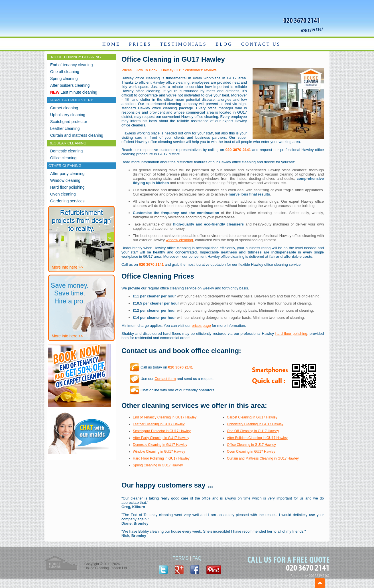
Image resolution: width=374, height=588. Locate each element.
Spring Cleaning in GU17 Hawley (158, 465)
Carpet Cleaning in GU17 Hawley (252, 417)
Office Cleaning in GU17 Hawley (251, 445)
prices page (201, 326)
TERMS (180, 558)
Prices (127, 70)
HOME (111, 44)
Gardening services (67, 201)
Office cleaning (63, 158)
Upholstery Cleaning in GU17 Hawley (255, 424)
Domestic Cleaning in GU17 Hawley (160, 445)
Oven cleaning (63, 194)
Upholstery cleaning (68, 115)
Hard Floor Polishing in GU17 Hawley (161, 458)
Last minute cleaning (74, 92)
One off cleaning (65, 72)
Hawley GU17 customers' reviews (189, 70)
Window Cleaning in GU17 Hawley (159, 452)
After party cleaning (67, 174)
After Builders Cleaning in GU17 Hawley (257, 438)
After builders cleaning (70, 85)
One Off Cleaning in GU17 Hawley (253, 431)
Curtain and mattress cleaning (77, 135)
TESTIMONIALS (183, 44)
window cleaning (179, 240)
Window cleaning (65, 180)
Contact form (165, 379)
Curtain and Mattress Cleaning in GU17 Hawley (263, 458)
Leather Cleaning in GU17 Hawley (159, 424)
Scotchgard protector (69, 122)
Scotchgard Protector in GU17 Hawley (162, 431)
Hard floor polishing (67, 187)
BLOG (224, 44)
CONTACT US (261, 44)
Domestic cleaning (66, 151)
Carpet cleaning (64, 108)
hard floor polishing (291, 334)
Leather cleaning (65, 128)
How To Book (147, 70)
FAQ (197, 558)
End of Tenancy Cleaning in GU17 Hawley (165, 417)
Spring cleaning (64, 78)
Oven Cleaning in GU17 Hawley (251, 452)
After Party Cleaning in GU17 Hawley (161, 438)
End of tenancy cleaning (71, 65)
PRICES (140, 44)
